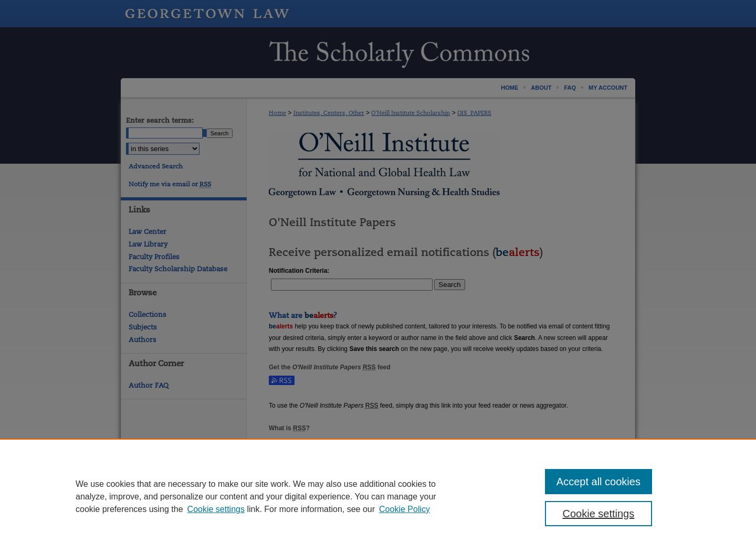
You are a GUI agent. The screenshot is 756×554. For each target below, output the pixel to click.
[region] (378, 496)
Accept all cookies (598, 482)
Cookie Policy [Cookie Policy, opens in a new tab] (405, 509)
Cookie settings (216, 509)
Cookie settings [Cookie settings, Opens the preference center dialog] (599, 514)
